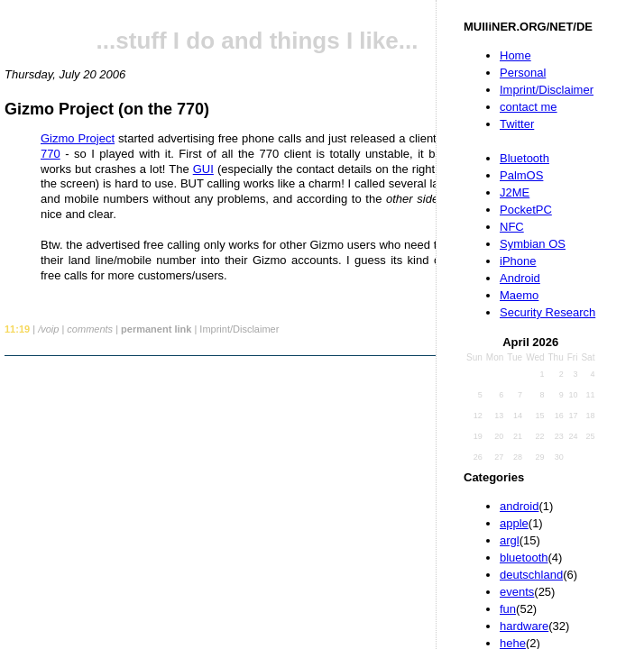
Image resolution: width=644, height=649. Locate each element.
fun (508, 609)
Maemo (519, 295)
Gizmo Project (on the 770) (107, 109)
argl (510, 540)
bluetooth (524, 558)
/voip (48, 329)
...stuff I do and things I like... (258, 41)
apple (514, 523)
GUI (203, 169)
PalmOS (521, 175)
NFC (512, 227)
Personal (523, 73)
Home (515, 55)
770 (51, 154)
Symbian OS (533, 244)
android (519, 506)
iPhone (518, 261)
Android (520, 278)
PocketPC (526, 210)
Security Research (547, 312)
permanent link (156, 329)
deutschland (531, 575)
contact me (529, 107)
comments (90, 329)
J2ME (515, 192)
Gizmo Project (78, 138)
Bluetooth (524, 158)
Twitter (517, 124)
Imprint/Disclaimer (547, 90)
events (517, 592)
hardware (524, 626)
